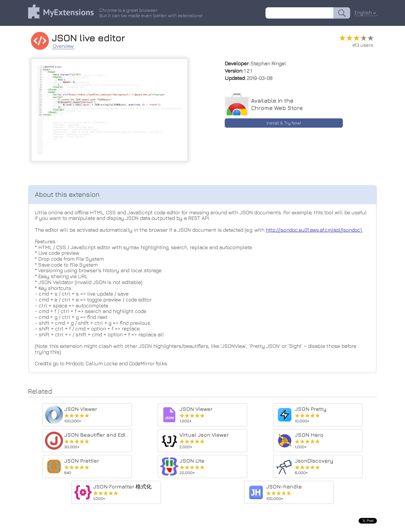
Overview (63, 46)
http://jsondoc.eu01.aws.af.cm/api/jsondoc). (315, 230)
